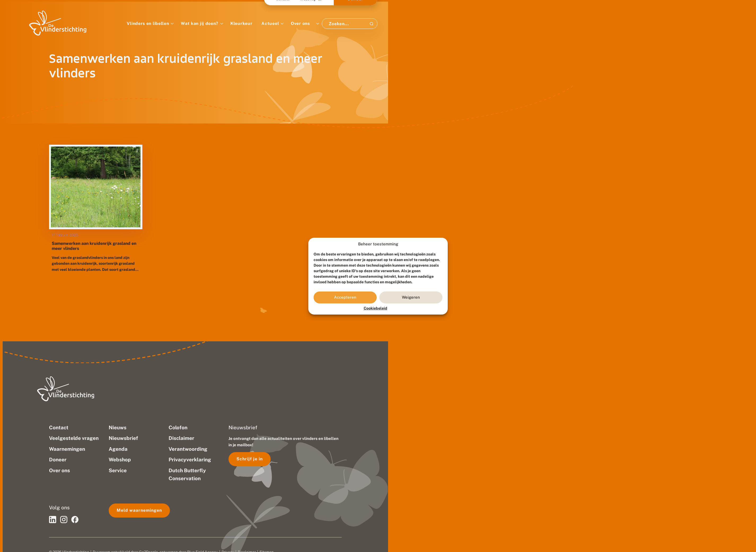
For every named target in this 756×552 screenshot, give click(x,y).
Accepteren (345, 297)
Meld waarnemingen (139, 510)
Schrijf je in (250, 459)
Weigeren (411, 297)
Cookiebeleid (375, 308)
